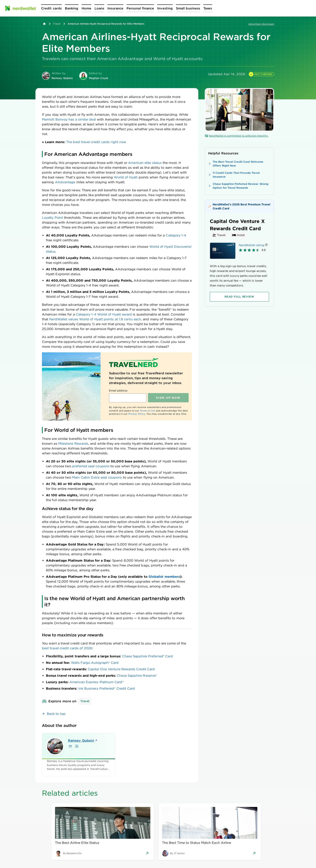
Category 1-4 (176, 235)
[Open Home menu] (86, 8)
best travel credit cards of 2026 (67, 648)
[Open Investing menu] (165, 8)
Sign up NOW (168, 398)
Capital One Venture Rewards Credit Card (121, 669)
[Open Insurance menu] (115, 8)
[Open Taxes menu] (208, 8)
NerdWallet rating (252, 245)
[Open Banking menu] (72, 8)
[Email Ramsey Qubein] (70, 746)
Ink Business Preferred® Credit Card (107, 688)
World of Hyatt (126, 177)
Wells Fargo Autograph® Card (95, 663)
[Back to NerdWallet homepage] (44, 24)
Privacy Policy (137, 414)
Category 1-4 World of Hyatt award (104, 314)
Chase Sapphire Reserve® (137, 676)
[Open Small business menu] (188, 8)
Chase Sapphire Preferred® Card (148, 656)
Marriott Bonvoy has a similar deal (69, 119)
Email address (118, 391)
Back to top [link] (56, 714)
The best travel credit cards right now (96, 142)
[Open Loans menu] (99, 8)
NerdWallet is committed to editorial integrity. (236, 136)
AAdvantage (65, 182)
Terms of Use (148, 411)
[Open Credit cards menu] (51, 8)
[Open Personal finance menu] (140, 8)
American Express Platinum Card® (96, 682)
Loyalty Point (52, 218)
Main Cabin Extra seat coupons (97, 477)
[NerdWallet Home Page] (20, 8)
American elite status (145, 163)
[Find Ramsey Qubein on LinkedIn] (77, 746)
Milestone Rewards (73, 444)
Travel (57, 24)
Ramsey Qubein (83, 741)
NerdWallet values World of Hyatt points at (83, 319)
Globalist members (164, 577)
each (137, 319)
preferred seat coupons (91, 466)
